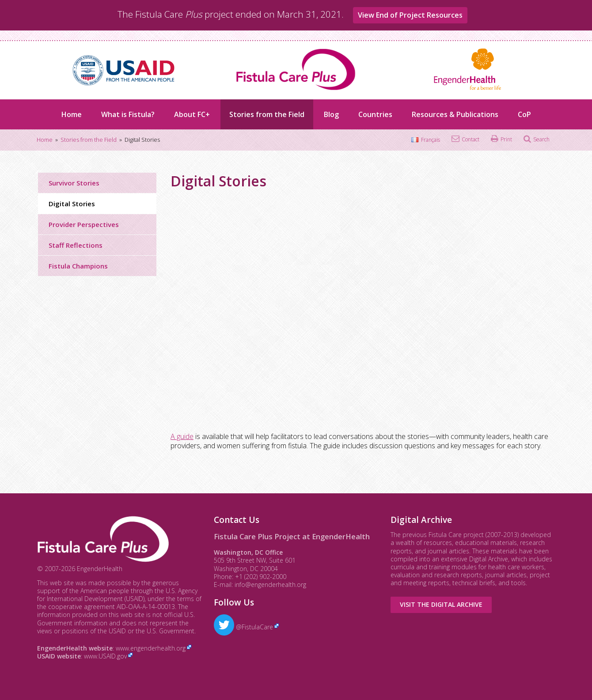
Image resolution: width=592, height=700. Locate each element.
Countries (375, 114)
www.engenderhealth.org (151, 648)
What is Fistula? (128, 114)
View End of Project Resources (410, 15)
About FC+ (192, 114)
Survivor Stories (74, 183)
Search (541, 139)
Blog (331, 114)
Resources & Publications (455, 114)
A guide (182, 436)
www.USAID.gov (105, 656)
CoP (524, 114)
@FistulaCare (243, 627)
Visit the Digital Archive (441, 604)
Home (72, 114)
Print (506, 139)
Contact (471, 139)
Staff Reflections (76, 245)
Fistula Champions (78, 266)
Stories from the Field (267, 114)
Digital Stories (72, 204)
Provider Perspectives (84, 224)
